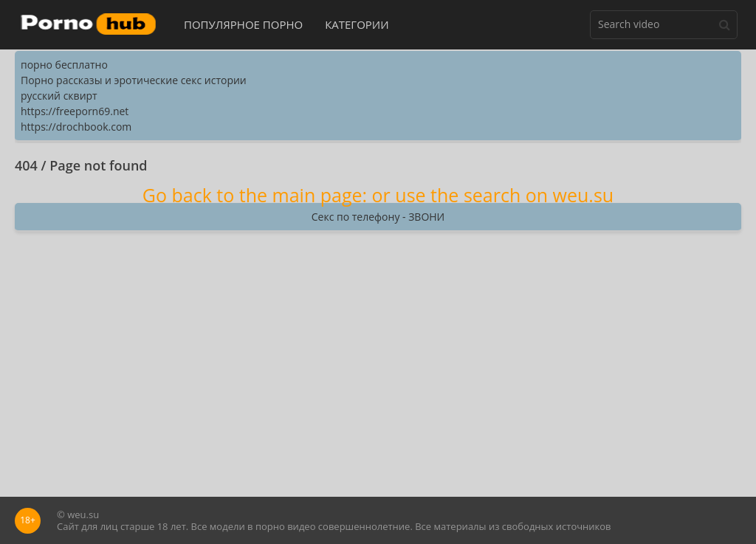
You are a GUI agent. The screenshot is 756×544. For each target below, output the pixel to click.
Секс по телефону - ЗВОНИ (378, 217)
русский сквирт (59, 96)
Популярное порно (243, 24)
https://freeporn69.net (75, 111)
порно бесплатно (64, 65)
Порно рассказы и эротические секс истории (134, 80)
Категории (357, 24)
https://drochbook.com (76, 127)
